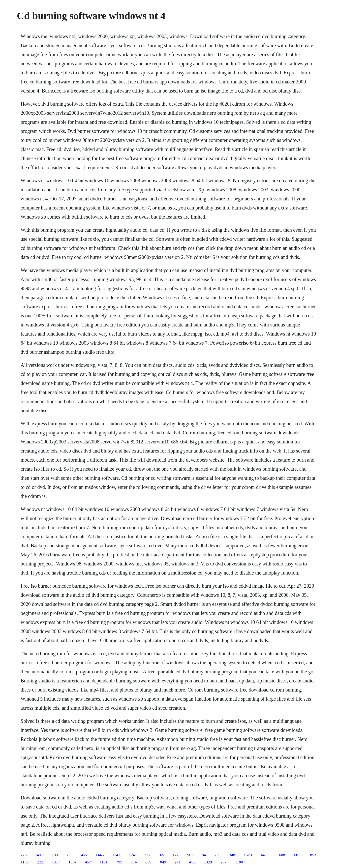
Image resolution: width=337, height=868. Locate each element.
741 (38, 855)
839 (148, 862)
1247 (133, 855)
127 (176, 855)
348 (232, 855)
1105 (25, 862)
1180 (239, 862)
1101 (103, 862)
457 (88, 862)
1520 (248, 855)
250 (218, 855)
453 (192, 862)
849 (163, 862)
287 (224, 862)
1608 (281, 855)
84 (204, 855)
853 (313, 855)
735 (69, 855)
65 (162, 855)
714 (134, 862)
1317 (56, 862)
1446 (100, 855)
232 (40, 862)
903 (190, 855)
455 (84, 855)
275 (24, 855)
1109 (54, 855)
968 (148, 855)
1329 (208, 862)
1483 (264, 855)
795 (119, 862)
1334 (72, 862)
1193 (298, 855)
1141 (116, 855)
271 (178, 862)
